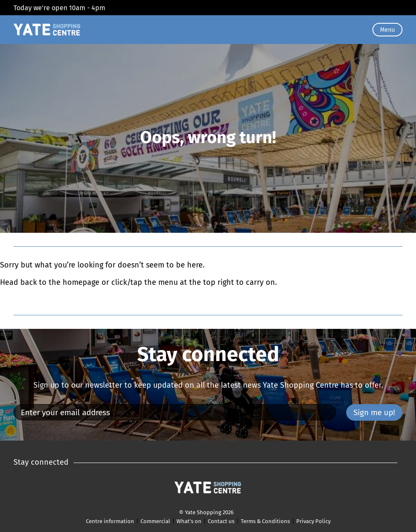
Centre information (110, 521)
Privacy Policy (313, 521)
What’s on (189, 521)
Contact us (221, 521)
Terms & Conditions (265, 521)
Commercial (155, 521)
